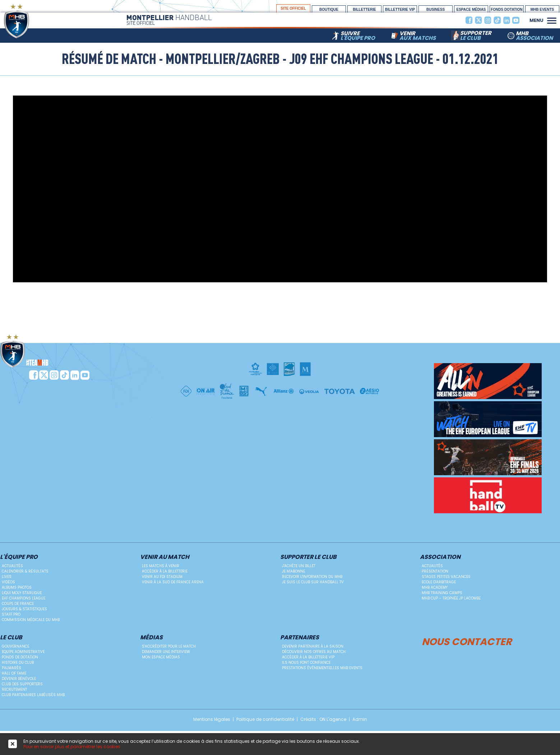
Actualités (12, 566)
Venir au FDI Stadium (162, 577)
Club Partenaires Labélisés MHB (33, 695)
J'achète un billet (299, 566)
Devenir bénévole (19, 679)
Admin (360, 719)
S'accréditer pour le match (169, 646)
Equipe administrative (23, 652)
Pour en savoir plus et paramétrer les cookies (72, 747)
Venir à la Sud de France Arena (173, 582)
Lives (7, 577)
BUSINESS (436, 10)
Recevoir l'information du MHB (312, 577)
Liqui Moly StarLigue (22, 593)
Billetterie (364, 10)
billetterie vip (400, 10)
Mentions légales (212, 719)
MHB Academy (435, 587)
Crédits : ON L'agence (323, 719)
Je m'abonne (293, 571)
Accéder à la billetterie (165, 571)
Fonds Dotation (507, 10)
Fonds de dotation (20, 657)
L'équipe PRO (19, 557)
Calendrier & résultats (25, 571)
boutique (329, 10)
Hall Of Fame (14, 673)
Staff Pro (11, 614)
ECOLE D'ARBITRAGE (439, 582)
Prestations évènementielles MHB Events (322, 668)
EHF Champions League (24, 598)
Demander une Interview (166, 652)
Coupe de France (18, 604)
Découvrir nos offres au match (314, 652)
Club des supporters (22, 684)
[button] (552, 20)
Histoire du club (18, 663)
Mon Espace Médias (161, 657)
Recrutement (14, 689)
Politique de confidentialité (265, 719)
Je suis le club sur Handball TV (313, 582)
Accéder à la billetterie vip (308, 657)
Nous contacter (467, 641)
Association (440, 557)
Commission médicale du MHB (31, 620)
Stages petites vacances (446, 577)
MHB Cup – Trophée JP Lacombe (451, 598)
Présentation (435, 571)
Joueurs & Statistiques (24, 609)
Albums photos (17, 587)
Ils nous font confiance (306, 663)
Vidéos (8, 582)
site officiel (293, 8)
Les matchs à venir (161, 566)
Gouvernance (15, 646)
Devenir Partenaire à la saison (313, 646)
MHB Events (542, 10)
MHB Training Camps (442, 593)
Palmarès (11, 668)
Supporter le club (308, 557)
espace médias (471, 10)
